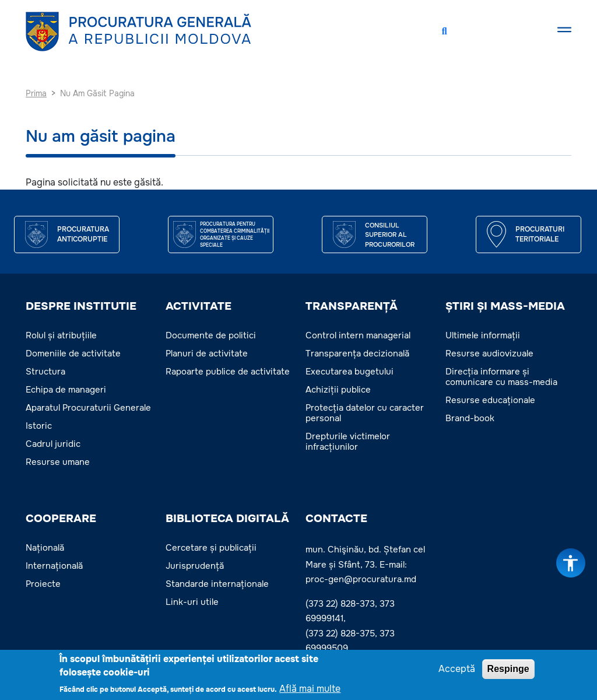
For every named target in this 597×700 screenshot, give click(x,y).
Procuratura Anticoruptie (83, 235)
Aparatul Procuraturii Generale (88, 408)
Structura (45, 372)
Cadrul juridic (53, 444)
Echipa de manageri (66, 390)
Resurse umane (58, 462)
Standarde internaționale (217, 584)
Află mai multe (310, 689)
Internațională (54, 566)
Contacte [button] (336, 519)
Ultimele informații (483, 335)
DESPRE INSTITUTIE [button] (81, 306)
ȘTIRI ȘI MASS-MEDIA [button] (505, 306)
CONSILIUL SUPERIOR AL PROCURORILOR (390, 235)
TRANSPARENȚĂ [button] (352, 306)
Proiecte (43, 584)
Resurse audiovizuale (489, 353)
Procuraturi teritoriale (540, 235)
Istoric (39, 426)
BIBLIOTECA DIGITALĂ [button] (227, 519)
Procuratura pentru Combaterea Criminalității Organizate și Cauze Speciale (235, 235)
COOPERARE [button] (61, 519)
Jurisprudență (195, 566)
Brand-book (470, 418)
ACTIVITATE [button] (199, 306)
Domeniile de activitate (73, 353)
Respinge (508, 669)
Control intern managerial (358, 335)
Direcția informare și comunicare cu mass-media (501, 377)
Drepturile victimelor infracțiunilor (348, 442)
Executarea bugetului (350, 372)
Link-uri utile (192, 602)
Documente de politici (211, 335)
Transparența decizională (357, 353)
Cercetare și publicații (211, 548)
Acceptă (457, 669)
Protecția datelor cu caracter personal (365, 413)
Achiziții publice (338, 390)
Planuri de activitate (207, 353)
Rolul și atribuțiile (61, 335)
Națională (45, 548)
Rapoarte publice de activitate (228, 372)
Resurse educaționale (490, 400)
